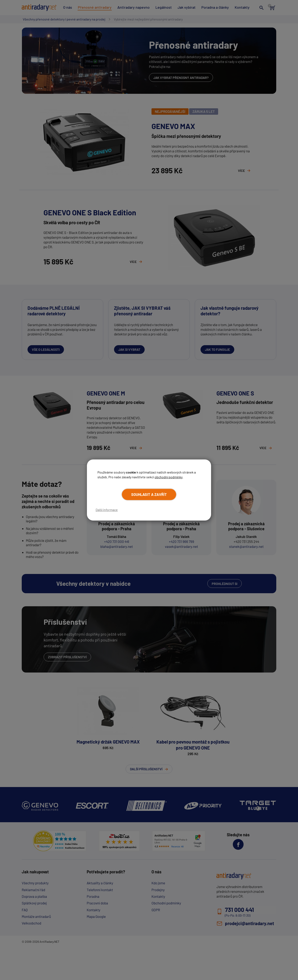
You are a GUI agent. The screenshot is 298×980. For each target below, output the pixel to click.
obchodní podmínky (168, 477)
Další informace (107, 510)
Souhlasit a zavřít (149, 494)
